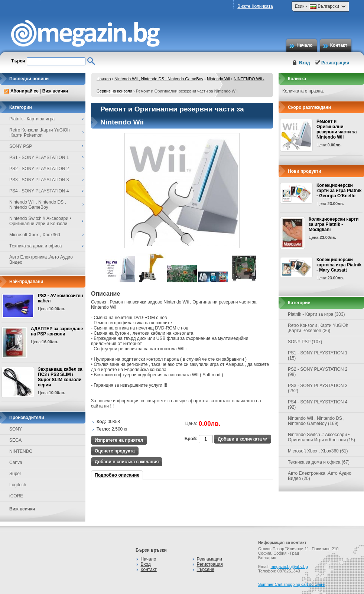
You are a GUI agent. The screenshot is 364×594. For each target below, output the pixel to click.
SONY (16, 429)
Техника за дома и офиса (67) (319, 462)
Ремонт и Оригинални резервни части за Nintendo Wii (337, 129)
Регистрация (335, 63)
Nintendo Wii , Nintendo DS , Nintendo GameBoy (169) (316, 421)
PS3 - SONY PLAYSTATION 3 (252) (318, 388)
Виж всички (55, 91)
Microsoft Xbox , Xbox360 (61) (318, 451)
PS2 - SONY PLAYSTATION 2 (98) (318, 372)
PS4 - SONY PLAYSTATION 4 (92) (318, 405)
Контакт (339, 45)
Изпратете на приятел (119, 440)
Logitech (18, 485)
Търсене (206, 569)
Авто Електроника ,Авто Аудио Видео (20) (320, 476)
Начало (304, 45)
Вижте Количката (255, 6)
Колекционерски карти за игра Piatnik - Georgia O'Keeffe (339, 191)
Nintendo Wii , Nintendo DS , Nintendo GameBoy (159, 79)
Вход (305, 63)
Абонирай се (25, 91)
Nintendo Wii (218, 79)
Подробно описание (117, 475)
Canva (16, 462)
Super (15, 474)
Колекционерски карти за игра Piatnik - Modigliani (334, 224)
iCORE (16, 496)
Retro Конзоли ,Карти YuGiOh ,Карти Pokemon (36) (318, 328)
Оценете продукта (115, 451)
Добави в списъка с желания (127, 462)
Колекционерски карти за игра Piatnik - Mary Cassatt (339, 265)
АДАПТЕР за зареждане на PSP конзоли (57, 331)
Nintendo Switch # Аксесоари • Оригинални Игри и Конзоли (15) (321, 437)
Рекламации (209, 559)
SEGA (15, 440)
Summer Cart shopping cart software (291, 584)
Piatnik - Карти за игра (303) (316, 314)
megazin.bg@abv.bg (289, 567)
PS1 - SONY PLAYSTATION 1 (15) (318, 356)
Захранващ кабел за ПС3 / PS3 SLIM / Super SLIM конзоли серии (60, 377)
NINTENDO (21, 451)
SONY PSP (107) (305, 342)
